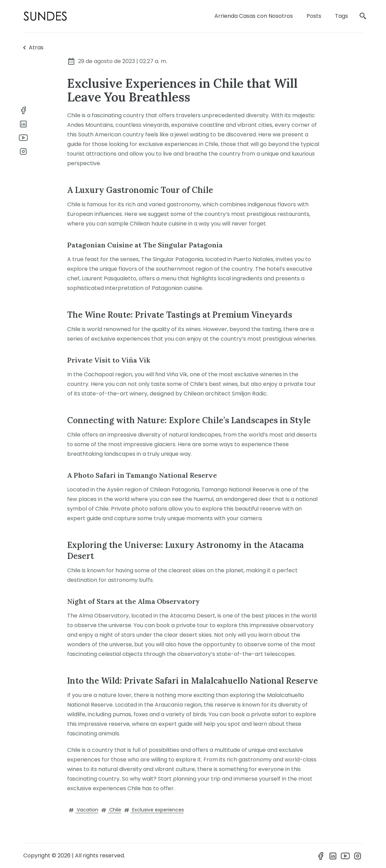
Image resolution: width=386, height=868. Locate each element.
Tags (341, 16)
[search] (363, 16)
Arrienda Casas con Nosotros (254, 16)
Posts (314, 16)
